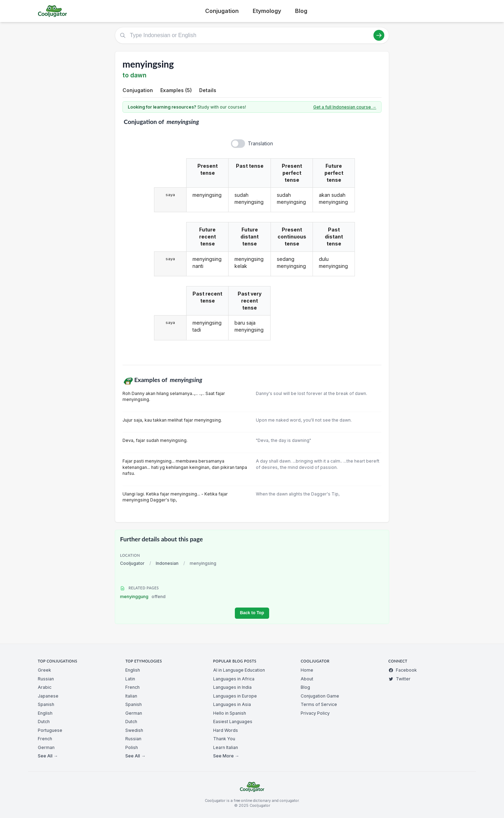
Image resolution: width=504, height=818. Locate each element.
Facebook (403, 670)
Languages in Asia (232, 704)
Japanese (48, 696)
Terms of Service (319, 704)
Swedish (134, 730)
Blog (301, 11)
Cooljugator (132, 563)
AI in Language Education (239, 670)
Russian (46, 679)
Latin (130, 679)
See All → (48, 756)
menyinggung (143, 597)
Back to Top (252, 613)
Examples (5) (176, 90)
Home (307, 670)
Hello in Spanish (230, 713)
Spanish (46, 704)
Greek (44, 670)
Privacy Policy (315, 713)
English (45, 713)
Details (208, 90)
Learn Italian (226, 747)
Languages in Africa (234, 679)
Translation (260, 143)
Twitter (400, 679)
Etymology (267, 11)
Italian (131, 696)
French (45, 739)
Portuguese (50, 730)
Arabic (45, 687)
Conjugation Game (320, 696)
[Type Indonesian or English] (252, 35)
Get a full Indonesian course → (345, 107)
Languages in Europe (235, 696)
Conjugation (222, 11)
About (307, 679)
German (46, 747)
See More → (226, 756)
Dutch (44, 722)
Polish (132, 747)
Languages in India (232, 687)
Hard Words (226, 730)
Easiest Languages (233, 722)
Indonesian (167, 563)
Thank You (224, 739)
